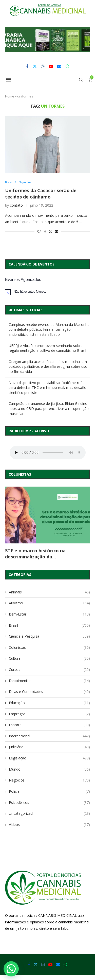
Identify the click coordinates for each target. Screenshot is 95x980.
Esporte (49, 725)
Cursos (49, 670)
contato (16, 205)
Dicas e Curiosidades (49, 692)
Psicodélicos (49, 803)
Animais (49, 592)
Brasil (49, 625)
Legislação (49, 758)
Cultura (49, 658)
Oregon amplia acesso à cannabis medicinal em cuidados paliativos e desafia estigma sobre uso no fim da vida (48, 367)
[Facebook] (27, 66)
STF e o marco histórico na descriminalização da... (35, 554)
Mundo (49, 769)
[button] (48, 40)
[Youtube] (51, 66)
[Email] (59, 66)
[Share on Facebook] (45, 231)
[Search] (81, 80)
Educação (49, 703)
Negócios (49, 780)
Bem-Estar (49, 614)
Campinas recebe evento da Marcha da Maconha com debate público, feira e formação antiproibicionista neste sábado (49, 329)
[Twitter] (35, 66)
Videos (49, 825)
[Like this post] (39, 231)
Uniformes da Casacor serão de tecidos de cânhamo (41, 193)
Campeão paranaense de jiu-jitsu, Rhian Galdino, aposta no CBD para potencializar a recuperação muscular (49, 408)
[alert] (48, 292)
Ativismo (49, 603)
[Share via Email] (56, 231)
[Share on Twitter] (50, 231)
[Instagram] (43, 66)
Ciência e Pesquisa (49, 636)
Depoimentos (49, 681)
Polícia (49, 791)
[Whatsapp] (67, 66)
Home (10, 96)
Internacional (49, 736)
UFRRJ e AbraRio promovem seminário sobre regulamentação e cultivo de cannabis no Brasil (47, 348)
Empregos (49, 714)
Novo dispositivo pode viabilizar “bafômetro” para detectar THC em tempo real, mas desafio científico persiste (48, 388)
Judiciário (49, 747)
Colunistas (49, 647)
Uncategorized (49, 813)
